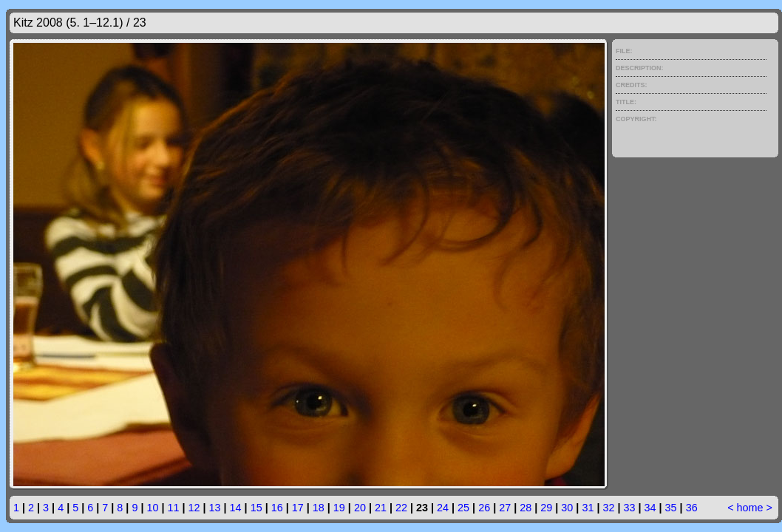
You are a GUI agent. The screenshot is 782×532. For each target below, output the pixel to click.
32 (608, 508)
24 (443, 508)
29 (546, 508)
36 (692, 508)
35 (671, 508)
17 (298, 508)
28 (526, 508)
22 (401, 508)
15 (256, 508)
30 (567, 508)
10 (152, 508)
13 (215, 508)
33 (629, 508)
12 (194, 508)
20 (360, 508)
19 (339, 508)
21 (381, 508)
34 (650, 508)
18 (319, 508)
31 (588, 508)
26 (484, 508)
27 (505, 508)
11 (173, 508)
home (750, 508)
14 (236, 508)
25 (463, 508)
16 (277, 508)
